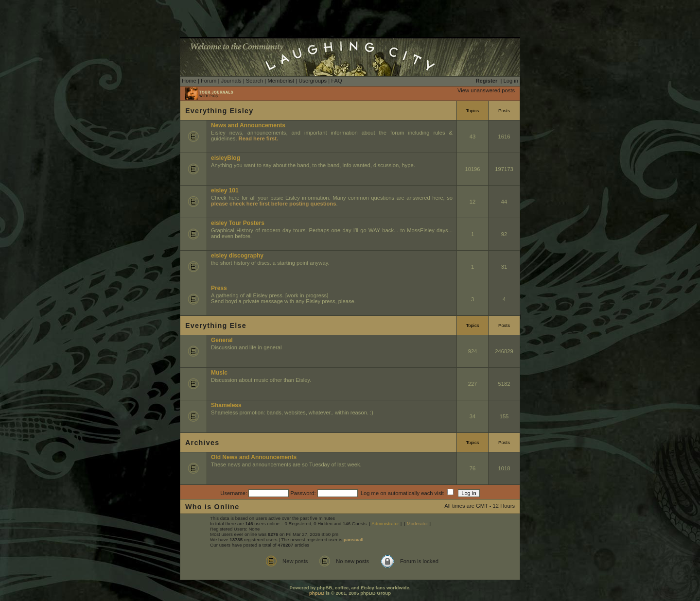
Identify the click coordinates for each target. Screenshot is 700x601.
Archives (202, 443)
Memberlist (281, 81)
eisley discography (237, 256)
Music (219, 373)
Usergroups (313, 81)
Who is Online (212, 507)
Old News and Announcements (254, 457)
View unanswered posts (486, 90)
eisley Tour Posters (238, 223)
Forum (209, 81)
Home (189, 81)
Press (219, 288)
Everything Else (216, 326)
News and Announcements (248, 125)
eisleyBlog (226, 158)
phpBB (317, 593)
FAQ (336, 81)
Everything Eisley (219, 111)
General (222, 340)
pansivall (354, 540)
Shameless (226, 405)
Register (487, 81)
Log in (511, 81)
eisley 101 (225, 190)
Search (254, 81)
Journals (231, 81)
